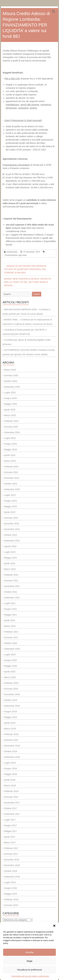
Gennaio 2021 (11, 637)
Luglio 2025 (10, 393)
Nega (30, 961)
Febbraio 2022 (11, 575)
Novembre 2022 (12, 529)
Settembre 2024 (12, 432)
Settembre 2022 (12, 541)
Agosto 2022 (10, 546)
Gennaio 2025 (11, 427)
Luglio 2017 (10, 820)
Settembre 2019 (12, 706)
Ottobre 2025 (11, 381)
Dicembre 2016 (12, 860)
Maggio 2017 (11, 831)
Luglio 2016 (10, 882)
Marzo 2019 (10, 729)
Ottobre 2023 (11, 484)
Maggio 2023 (11, 506)
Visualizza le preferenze (29, 970)
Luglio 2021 (10, 603)
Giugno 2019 (11, 712)
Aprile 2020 (10, 672)
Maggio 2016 (11, 894)
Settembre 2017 (12, 814)
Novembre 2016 (12, 865)
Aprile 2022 (10, 563)
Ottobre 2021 (11, 592)
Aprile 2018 (10, 780)
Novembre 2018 (12, 746)
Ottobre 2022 (11, 535)
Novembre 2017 (12, 803)
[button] (54, 926)
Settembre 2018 (12, 757)
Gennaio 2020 (11, 689)
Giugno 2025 (11, 398)
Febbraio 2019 (11, 734)
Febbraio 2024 (11, 467)
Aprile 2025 (10, 410)
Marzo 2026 (10, 370)
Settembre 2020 (12, 649)
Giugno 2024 (11, 444)
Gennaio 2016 (11, 905)
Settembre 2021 (12, 598)
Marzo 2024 (10, 461)
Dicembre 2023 (12, 478)
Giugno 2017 (11, 825)
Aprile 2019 (10, 723)
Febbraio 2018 (11, 791)
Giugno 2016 (11, 888)
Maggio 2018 (11, 774)
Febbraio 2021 (11, 632)
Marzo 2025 (10, 415)
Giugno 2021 (11, 609)
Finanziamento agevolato (16, 255)
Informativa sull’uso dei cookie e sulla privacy (30, 976)
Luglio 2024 (10, 438)
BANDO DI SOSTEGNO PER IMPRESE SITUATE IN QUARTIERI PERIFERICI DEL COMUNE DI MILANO (25, 269)
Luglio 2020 (10, 655)
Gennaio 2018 (11, 797)
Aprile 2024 (10, 455)
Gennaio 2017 (11, 854)
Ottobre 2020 (11, 643)
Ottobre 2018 (11, 751)
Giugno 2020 (11, 660)
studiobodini (12, 252)
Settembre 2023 (12, 489)
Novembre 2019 (12, 694)
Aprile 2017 (10, 837)
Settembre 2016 (12, 877)
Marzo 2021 (10, 626)
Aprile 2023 (10, 512)
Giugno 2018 (11, 768)
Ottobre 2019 (11, 700)
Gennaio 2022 (11, 581)
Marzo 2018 (10, 786)
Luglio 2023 (10, 495)
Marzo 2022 (10, 569)
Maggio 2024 (11, 449)
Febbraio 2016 (11, 899)
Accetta (29, 952)
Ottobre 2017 (11, 808)
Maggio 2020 (11, 666)
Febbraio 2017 (11, 848)
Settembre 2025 (12, 387)
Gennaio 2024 (11, 472)
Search (37, 294)
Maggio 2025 (11, 404)
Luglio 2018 (10, 763)
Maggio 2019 (11, 717)
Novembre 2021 (12, 586)
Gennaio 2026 (11, 375)
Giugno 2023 (11, 501)
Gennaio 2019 (11, 740)
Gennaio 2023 (11, 518)
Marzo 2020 (10, 677)
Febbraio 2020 (11, 683)
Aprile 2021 (10, 620)
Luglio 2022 (10, 552)
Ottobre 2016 (11, 871)
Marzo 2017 (10, 843)
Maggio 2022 (11, 558)
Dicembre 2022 (12, 524)
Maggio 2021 (11, 615)
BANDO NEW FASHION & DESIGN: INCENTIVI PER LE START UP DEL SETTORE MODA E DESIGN (28, 282)
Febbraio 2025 (11, 421)
